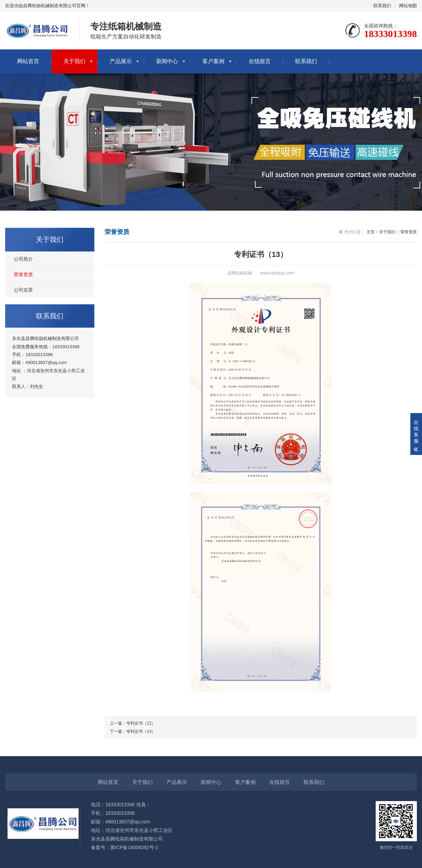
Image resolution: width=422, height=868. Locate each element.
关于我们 (74, 61)
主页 (371, 232)
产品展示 (121, 61)
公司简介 (23, 259)
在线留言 (260, 61)
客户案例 (213, 61)
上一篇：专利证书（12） (133, 723)
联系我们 (382, 6)
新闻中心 (167, 61)
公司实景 (23, 290)
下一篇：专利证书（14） (133, 731)
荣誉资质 (23, 274)
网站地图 (408, 6)
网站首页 (28, 61)
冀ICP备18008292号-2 (134, 847)
